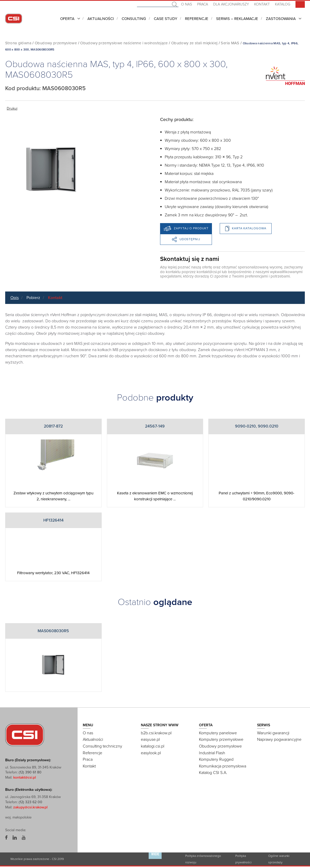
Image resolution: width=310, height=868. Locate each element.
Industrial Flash (212, 753)
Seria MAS (230, 43)
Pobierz (33, 298)
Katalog (283, 4)
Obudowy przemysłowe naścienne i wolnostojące (124, 43)
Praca (203, 4)
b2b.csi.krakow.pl (156, 733)
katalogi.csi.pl (153, 746)
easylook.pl (151, 753)
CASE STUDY (166, 19)
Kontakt (262, 4)
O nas (187, 4)
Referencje (197, 19)
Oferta (67, 19)
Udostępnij (186, 239)
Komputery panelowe (218, 733)
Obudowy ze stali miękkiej (194, 43)
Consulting (134, 19)
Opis (15, 298)
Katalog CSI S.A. (213, 773)
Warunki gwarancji (273, 733)
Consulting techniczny (102, 746)
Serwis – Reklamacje (237, 19)
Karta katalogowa (246, 229)
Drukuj (12, 108)
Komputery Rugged (216, 759)
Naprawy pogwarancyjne (279, 739)
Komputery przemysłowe (221, 739)
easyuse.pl (150, 739)
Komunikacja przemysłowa (223, 766)
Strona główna (18, 43)
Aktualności (101, 19)
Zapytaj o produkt (186, 229)
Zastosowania (281, 19)
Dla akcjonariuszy (231, 4)
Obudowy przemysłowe (56, 43)
